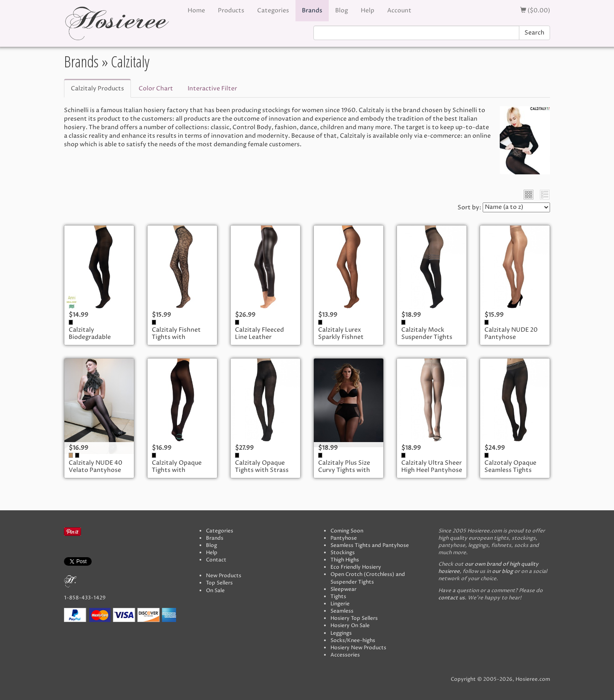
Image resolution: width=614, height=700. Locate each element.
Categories (273, 10)
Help (368, 10)
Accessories (345, 655)
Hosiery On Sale (350, 626)
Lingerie (340, 604)
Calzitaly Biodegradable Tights (90, 337)
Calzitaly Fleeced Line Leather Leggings (259, 337)
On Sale (215, 591)
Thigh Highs (345, 560)
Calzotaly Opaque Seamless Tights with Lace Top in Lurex (510, 474)
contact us (452, 598)
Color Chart (156, 88)
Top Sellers (219, 583)
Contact (216, 560)
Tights (338, 597)
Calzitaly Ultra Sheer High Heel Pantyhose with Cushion (432, 470)
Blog (342, 10)
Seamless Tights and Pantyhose (370, 545)
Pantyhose (344, 538)
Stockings (343, 553)
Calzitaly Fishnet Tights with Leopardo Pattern (178, 337)
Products (231, 10)
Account (399, 10)
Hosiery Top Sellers (354, 618)
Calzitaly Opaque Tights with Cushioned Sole (177, 470)
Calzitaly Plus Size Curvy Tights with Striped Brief (344, 470)
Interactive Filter (212, 88)
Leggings (341, 633)
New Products (224, 576)
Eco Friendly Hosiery (356, 567)
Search (534, 33)
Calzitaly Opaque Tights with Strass (262, 467)
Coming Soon (347, 531)
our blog (502, 571)
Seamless (342, 611)
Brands (312, 10)
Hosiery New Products (358, 648)
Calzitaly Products (97, 88)
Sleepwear (343, 589)
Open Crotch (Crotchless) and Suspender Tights (368, 578)
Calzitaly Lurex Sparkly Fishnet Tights (341, 337)
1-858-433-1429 (85, 598)
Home (196, 10)
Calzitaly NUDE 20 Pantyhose (511, 334)
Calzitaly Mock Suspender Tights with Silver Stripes (428, 337)
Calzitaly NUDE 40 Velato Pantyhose (96, 467)
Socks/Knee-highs (353, 641)
